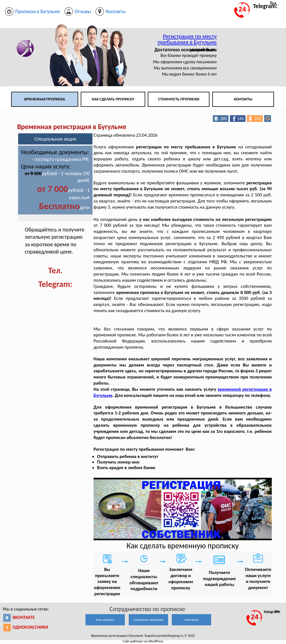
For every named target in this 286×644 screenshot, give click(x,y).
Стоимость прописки (179, 99)
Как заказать (105, 620)
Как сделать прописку (113, 99)
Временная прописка (45, 99)
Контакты (243, 99)
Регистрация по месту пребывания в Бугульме (187, 39)
